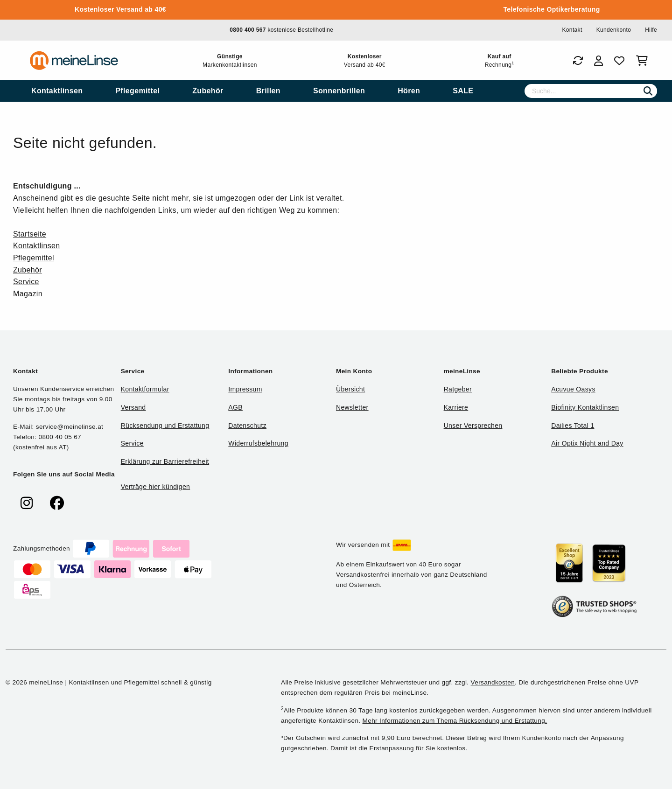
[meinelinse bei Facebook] (57, 503)
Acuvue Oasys (573, 389)
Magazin (28, 294)
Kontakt (572, 30)
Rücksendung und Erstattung (165, 426)
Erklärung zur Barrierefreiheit (165, 461)
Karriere (456, 407)
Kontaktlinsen (37, 246)
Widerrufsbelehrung (258, 443)
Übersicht (350, 389)
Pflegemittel (34, 258)
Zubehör (28, 270)
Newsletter (352, 407)
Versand (133, 407)
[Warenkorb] (644, 61)
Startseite (30, 234)
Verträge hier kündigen (156, 487)
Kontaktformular (145, 389)
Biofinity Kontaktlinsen (585, 407)
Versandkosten (493, 682)
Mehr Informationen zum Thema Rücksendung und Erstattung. (455, 721)
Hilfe (651, 30)
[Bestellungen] (578, 61)
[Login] (598, 61)
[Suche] (591, 91)
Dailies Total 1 (573, 426)
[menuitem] (57, 91)
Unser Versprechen (473, 426)
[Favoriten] (619, 61)
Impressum (245, 389)
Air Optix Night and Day (587, 443)
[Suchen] (648, 91)
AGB (235, 407)
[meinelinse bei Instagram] (27, 503)
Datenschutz (247, 426)
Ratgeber (458, 389)
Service (26, 282)
